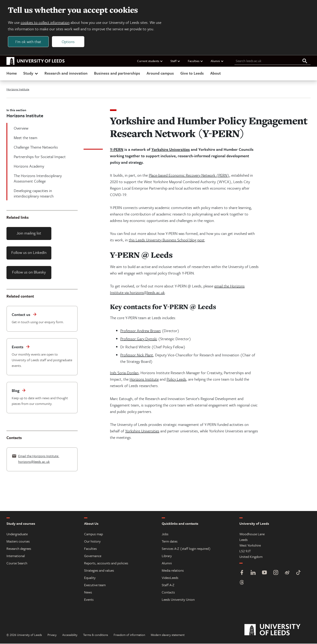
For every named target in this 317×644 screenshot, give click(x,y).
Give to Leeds (192, 73)
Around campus (160, 73)
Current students (150, 61)
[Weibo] (287, 573)
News (88, 593)
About (216, 73)
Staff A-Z (168, 585)
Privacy (52, 635)
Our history (92, 542)
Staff (175, 61)
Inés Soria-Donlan (124, 373)
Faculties (195, 61)
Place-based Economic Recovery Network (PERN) (189, 176)
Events (89, 600)
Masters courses (18, 542)
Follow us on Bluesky (29, 272)
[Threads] (242, 583)
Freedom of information (129, 635)
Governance (93, 556)
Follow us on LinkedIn (29, 253)
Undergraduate (17, 534)
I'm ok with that (29, 42)
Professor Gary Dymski (139, 339)
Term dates (170, 542)
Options (68, 42)
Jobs (165, 534)
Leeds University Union (178, 600)
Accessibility (70, 635)
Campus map (94, 534)
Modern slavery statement (168, 635)
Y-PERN (117, 150)
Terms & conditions (96, 635)
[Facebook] (242, 573)
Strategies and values (99, 571)
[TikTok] (298, 573)
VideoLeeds (170, 578)
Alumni (217, 61)
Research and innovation (66, 73)
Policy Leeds (176, 380)
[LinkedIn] (253, 573)
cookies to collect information (45, 23)
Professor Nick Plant (137, 355)
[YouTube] (264, 573)
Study (31, 73)
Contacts (168, 593)
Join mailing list (29, 233)
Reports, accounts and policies (106, 563)
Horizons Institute (18, 90)
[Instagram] (276, 573)
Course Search (17, 563)
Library (167, 556)
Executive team (95, 585)
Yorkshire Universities (171, 150)
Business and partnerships (117, 73)
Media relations (173, 571)
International (16, 556)
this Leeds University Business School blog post (167, 240)
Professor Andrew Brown (141, 331)
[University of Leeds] (277, 630)
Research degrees (19, 549)
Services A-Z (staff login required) (186, 549)
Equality (90, 578)
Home (12, 73)
